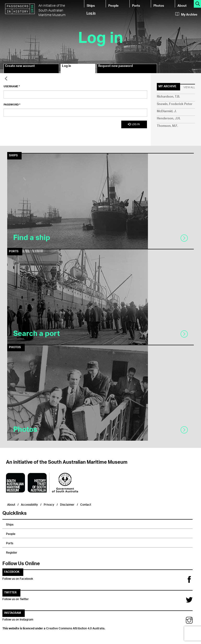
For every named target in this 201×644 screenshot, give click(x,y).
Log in (91, 13)
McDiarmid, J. (167, 111)
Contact (86, 504)
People (113, 5)
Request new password (116, 67)
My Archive (186, 15)
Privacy (49, 504)
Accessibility (29, 504)
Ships (91, 5)
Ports (136, 5)
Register (12, 552)
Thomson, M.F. (167, 126)
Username (12, 87)
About (182, 5)
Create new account (20, 67)
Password (12, 105)
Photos (159, 5)
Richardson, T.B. (168, 97)
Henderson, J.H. (169, 119)
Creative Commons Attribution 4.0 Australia (75, 628)
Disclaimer (67, 504)
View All (189, 88)
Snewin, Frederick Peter (175, 104)
